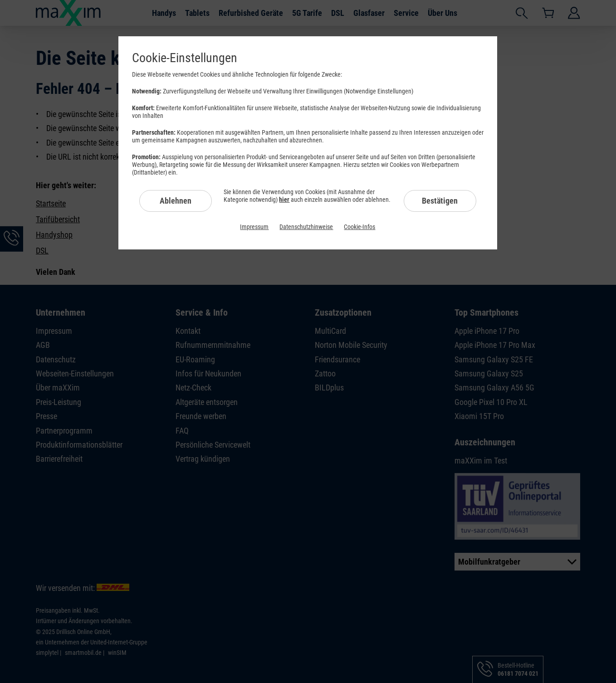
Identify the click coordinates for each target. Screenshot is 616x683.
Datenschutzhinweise (306, 227)
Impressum (254, 227)
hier (284, 200)
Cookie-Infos (359, 227)
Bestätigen (440, 201)
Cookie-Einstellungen (185, 58)
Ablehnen (176, 201)
